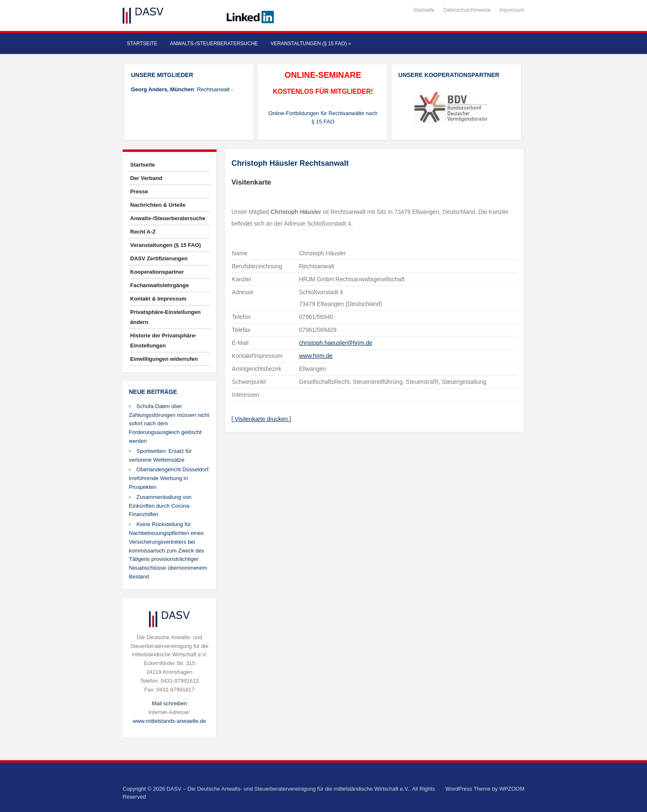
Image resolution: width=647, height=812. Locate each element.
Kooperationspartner (157, 272)
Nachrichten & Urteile (158, 205)
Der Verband (146, 178)
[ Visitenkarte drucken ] (261, 419)
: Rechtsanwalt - (182, 89)
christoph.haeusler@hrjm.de (335, 343)
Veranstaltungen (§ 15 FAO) (311, 44)
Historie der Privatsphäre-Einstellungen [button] (163, 340)
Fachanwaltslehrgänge (159, 285)
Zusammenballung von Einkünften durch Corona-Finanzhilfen (160, 506)
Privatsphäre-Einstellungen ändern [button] (165, 317)
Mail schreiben (169, 703)
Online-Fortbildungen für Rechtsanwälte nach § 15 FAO (323, 118)
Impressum (512, 10)
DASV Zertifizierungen (159, 258)
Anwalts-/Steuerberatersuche (214, 44)
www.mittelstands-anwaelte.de (169, 721)
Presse (139, 191)
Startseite (424, 10)
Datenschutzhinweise (467, 10)
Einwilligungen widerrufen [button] (164, 359)
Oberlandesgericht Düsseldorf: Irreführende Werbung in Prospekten (169, 478)
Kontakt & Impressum (158, 299)
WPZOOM (512, 789)
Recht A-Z (143, 232)
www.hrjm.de (316, 356)
